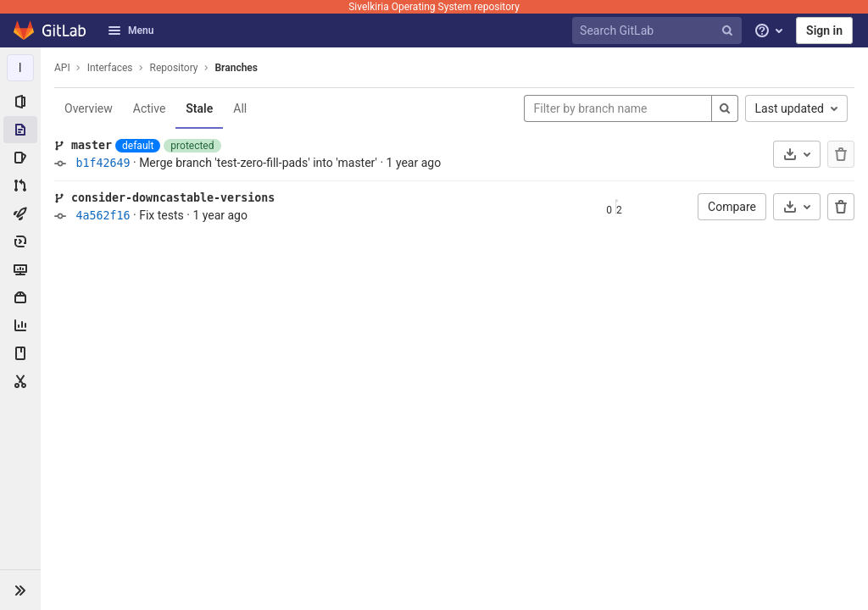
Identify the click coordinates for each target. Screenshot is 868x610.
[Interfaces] (20, 68)
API (62, 68)
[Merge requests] (20, 186)
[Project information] (20, 102)
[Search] (725, 108)
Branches (236, 68)
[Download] (797, 154)
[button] (20, 590)
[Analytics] (20, 325)
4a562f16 (103, 216)
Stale (199, 108)
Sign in (824, 30)
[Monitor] (20, 269)
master (92, 145)
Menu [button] (131, 30)
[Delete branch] (841, 207)
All (240, 108)
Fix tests (161, 215)
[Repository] (20, 130)
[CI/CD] (20, 213)
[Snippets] (20, 381)
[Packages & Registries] (20, 297)
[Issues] (20, 158)
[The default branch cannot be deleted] (841, 154)
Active (150, 108)
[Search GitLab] (659, 31)
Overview (89, 108)
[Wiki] (20, 353)
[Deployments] (20, 241)
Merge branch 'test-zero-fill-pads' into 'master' (258, 163)
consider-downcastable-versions (173, 198)
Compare (732, 207)
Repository (174, 68)
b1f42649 (103, 163)
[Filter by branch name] (618, 108)
